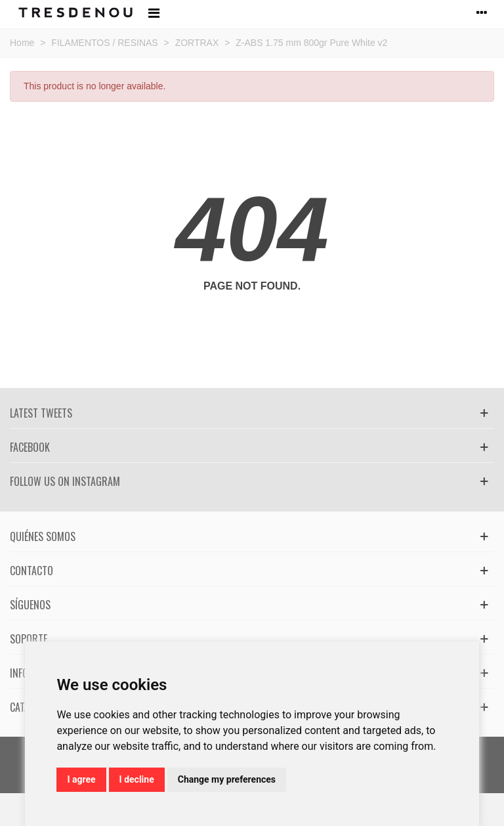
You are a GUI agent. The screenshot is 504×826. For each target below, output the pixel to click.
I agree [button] (81, 779)
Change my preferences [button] (227, 779)
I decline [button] (137, 779)
